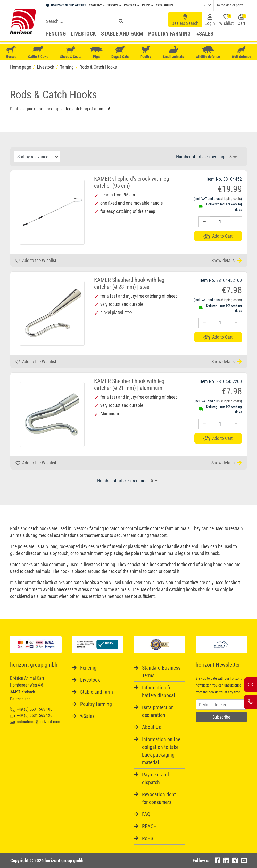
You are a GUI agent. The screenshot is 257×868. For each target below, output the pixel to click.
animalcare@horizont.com (35, 722)
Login (210, 20)
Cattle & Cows (38, 52)
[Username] (221, 705)
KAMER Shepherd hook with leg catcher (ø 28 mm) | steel (129, 283)
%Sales (204, 34)
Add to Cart (218, 236)
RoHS (148, 838)
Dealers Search (185, 20)
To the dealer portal (230, 5)
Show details (227, 260)
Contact (132, 5)
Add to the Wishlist (36, 260)
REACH (149, 826)
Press (148, 5)
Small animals (173, 52)
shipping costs (231, 199)
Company (97, 5)
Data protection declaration (158, 711)
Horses (11, 52)
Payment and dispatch (155, 778)
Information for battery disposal (159, 691)
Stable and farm (122, 34)
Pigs (96, 52)
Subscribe (221, 717)
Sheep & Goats (71, 52)
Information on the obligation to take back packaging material (161, 751)
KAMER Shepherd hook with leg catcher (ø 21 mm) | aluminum (129, 384)
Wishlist (226, 20)
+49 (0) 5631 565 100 (31, 709)
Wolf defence (241, 52)
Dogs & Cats (120, 52)
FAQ (146, 814)
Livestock (83, 34)
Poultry (146, 52)
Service (114, 5)
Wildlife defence (208, 52)
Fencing (56, 34)
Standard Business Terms (161, 672)
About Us (151, 727)
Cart (242, 20)
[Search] (80, 21)
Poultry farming (169, 34)
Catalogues (164, 5)
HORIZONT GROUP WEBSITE (66, 5)
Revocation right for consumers (159, 798)
